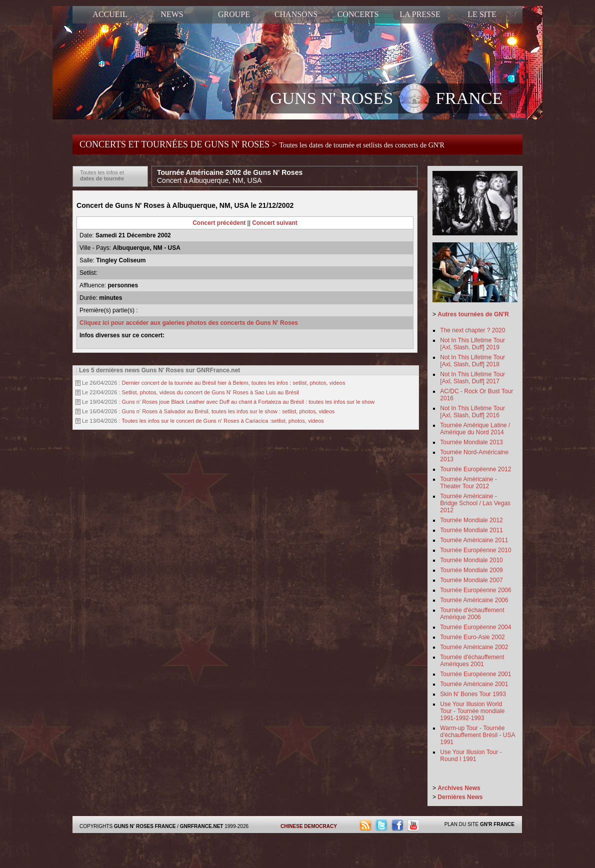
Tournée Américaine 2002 (474, 647)
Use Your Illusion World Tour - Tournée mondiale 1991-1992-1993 (472, 711)
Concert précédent (219, 223)
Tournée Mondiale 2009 (471, 570)
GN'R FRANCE (497, 824)
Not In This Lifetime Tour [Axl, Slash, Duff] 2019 (472, 344)
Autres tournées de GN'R (473, 314)
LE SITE (482, 14)
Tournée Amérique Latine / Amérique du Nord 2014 (475, 429)
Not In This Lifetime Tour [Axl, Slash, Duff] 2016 (472, 412)
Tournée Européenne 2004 (475, 627)
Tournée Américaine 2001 (474, 684)
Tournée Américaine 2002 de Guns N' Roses (230, 176)
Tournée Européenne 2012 (475, 469)
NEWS (172, 14)
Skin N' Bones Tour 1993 (473, 694)
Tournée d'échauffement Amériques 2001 (472, 661)
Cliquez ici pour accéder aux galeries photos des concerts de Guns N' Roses (189, 323)
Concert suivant (275, 223)
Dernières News (460, 797)
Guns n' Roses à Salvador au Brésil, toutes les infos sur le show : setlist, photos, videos (228, 411)
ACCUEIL (110, 14)
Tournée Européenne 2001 (475, 674)
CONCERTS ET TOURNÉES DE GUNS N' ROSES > (262, 144)
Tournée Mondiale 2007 (471, 580)
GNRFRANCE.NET (202, 826)
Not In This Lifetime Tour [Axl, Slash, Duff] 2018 (472, 361)
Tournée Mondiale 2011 (471, 530)
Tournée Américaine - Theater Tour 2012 (468, 483)
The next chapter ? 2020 (472, 330)
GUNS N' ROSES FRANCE (386, 99)
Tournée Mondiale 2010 (471, 560)
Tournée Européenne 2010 (475, 550)
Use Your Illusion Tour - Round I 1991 (471, 756)
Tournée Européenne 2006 (475, 590)
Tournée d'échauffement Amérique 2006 (472, 614)
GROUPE (234, 14)
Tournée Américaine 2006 (474, 600)
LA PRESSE (420, 14)
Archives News (459, 788)
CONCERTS (358, 14)
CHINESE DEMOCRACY (309, 826)
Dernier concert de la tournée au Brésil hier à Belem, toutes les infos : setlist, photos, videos (234, 383)
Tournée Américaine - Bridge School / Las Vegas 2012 (475, 503)
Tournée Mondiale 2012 (471, 520)
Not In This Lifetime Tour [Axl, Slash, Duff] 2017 (472, 378)
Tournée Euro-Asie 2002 (472, 637)
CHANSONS (296, 14)
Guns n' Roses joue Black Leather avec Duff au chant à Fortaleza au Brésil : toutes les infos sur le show (248, 402)
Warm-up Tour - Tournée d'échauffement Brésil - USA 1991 (477, 735)
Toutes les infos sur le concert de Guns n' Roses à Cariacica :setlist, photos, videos (222, 421)
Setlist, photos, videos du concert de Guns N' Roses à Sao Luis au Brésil (210, 392)
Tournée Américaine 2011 (474, 540)
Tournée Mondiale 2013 (471, 442)
